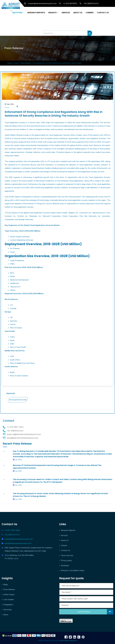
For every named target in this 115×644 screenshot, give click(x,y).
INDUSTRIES (17, 13)
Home (10, 63)
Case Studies (9, 599)
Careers (64, 545)
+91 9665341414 (91, 3)
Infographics (8, 604)
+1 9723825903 (70, 3)
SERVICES (66, 13)
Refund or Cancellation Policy (73, 570)
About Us (65, 540)
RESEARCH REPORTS (36, 13)
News (6, 615)
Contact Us (65, 550)
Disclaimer (65, 565)
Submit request (96, 612)
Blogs (6, 584)
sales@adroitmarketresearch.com (18, 543)
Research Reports (68, 530)
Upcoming (7, 609)
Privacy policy (66, 560)
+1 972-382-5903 (12, 530)
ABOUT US (78, 13)
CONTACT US (103, 13)
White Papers (9, 594)
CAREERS (90, 13)
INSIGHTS (53, 13)
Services (64, 535)
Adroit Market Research (68, 641)
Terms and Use (67, 555)
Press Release (25, 63)
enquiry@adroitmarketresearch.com (19, 539)
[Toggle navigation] (11, 11)
